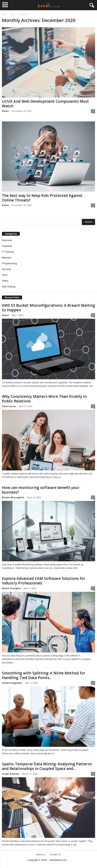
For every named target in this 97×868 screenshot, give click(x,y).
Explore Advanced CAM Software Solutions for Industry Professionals (44, 581)
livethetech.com (58, 860)
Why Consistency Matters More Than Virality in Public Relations (44, 399)
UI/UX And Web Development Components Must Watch (45, 104)
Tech (5, 275)
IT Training (8, 252)
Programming (9, 263)
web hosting (9, 287)
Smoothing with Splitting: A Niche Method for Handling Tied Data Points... (44, 675)
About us (41, 854)
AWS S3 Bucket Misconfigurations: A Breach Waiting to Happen (48, 308)
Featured (7, 246)
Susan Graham (10, 774)
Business (7, 240)
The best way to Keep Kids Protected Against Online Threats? (42, 198)
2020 (13, 14)
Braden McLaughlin (13, 497)
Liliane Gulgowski (12, 683)
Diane (5, 111)
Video (5, 281)
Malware (7, 258)
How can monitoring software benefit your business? (41, 490)
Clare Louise (9, 406)
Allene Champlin (11, 588)
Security (6, 269)
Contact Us (55, 854)
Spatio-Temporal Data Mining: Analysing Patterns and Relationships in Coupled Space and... (47, 766)
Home (5, 14)
